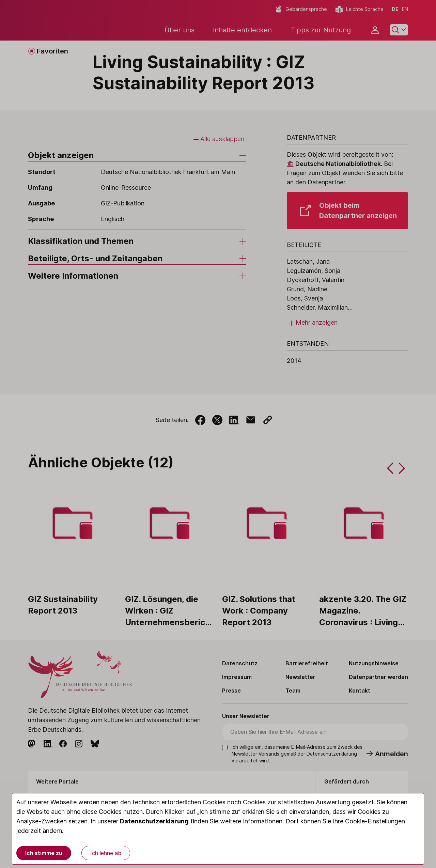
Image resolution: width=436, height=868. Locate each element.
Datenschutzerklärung (154, 821)
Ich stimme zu (44, 853)
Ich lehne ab (106, 853)
